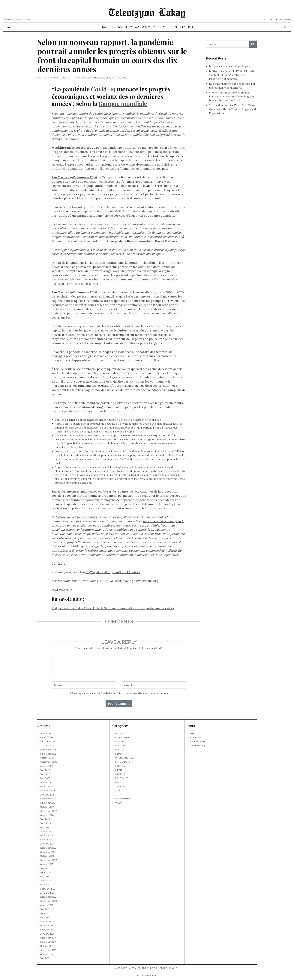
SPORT (172, 27)
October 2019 (47, 946)
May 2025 (45, 778)
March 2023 (46, 885)
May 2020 (45, 917)
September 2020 (49, 901)
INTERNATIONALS (125, 758)
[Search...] (228, 44)
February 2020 (48, 930)
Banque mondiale (123, 103)
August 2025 (47, 766)
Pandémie (116, 78)
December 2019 (48, 938)
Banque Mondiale (94, 78)
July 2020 (45, 909)
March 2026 (46, 737)
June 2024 (46, 823)
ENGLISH (187, 27)
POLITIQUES (122, 778)
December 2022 (48, 897)
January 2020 (47, 934)
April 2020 (45, 921)
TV (117, 795)
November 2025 (48, 754)
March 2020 (46, 926)
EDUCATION (122, 746)
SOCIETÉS (120, 786)
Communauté (122, 737)
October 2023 (47, 856)
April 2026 (45, 733)
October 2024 (47, 807)
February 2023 (48, 889)
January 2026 (47, 746)
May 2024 (45, 827)
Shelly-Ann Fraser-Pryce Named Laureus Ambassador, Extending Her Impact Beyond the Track (232, 96)
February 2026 (48, 741)
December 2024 (48, 799)
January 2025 (47, 795)
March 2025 (46, 786)
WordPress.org (198, 746)
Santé (124, 78)
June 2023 (46, 872)
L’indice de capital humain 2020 (74, 177)
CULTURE (141, 27)
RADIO (119, 782)
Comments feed (198, 741)
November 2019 (48, 942)
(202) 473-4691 (111, 581)
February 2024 (48, 840)
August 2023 (47, 864)
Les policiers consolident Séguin (230, 66)
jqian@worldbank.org (127, 572)
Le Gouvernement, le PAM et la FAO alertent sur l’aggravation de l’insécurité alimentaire (232, 75)
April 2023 (45, 881)
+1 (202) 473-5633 (98, 572)
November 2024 (48, 803)
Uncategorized (123, 799)
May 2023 (45, 876)
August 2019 (46, 954)
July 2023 (45, 868)
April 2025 (45, 782)
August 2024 (47, 815)
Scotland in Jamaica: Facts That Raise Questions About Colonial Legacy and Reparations (232, 109)
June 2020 (46, 913)
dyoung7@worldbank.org (141, 581)
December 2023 (48, 848)
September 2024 (49, 811)
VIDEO (119, 803)
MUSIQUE (120, 774)
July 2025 (45, 770)
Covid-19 (107, 78)
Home (118, 754)
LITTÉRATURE (123, 762)
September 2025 (49, 762)
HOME (105, 27)
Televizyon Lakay (147, 12)
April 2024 (46, 832)
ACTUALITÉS (121, 27)
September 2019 (48, 950)
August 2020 (47, 905)
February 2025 (48, 791)
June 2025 (46, 774)
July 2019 (45, 958)
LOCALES (120, 766)
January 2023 (47, 893)
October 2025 (47, 758)
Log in (193, 733)
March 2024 (47, 835)
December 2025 (48, 750)
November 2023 (48, 852)
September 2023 (49, 860)
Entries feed (196, 737)
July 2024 (45, 819)
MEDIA (158, 27)
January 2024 (48, 844)
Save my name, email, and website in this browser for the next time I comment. (120, 693)
